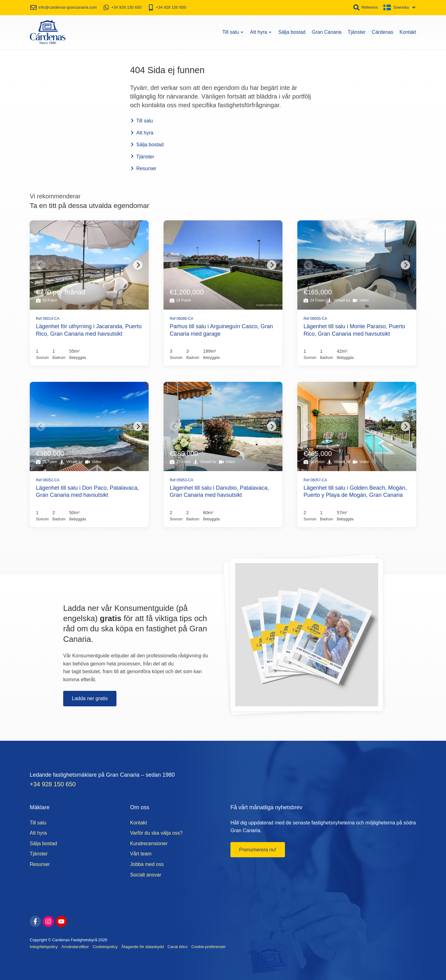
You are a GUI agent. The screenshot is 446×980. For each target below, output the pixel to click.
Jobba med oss (147, 863)
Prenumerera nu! (258, 849)
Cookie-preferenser (209, 946)
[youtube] (61, 920)
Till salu (233, 31)
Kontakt (408, 31)
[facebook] (35, 920)
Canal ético (178, 946)
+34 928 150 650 (53, 783)
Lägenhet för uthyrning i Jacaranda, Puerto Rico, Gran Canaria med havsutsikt (89, 329)
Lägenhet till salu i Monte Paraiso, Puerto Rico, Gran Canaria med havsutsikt (354, 329)
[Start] (48, 31)
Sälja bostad (292, 31)
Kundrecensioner (149, 843)
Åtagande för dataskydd (142, 946)
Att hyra (261, 31)
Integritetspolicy (44, 946)
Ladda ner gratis (90, 697)
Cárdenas (382, 31)
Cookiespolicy (105, 946)
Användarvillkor (75, 946)
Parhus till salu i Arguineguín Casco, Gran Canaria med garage (221, 329)
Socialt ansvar (146, 874)
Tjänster (357, 31)
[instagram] (48, 920)
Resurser (143, 167)
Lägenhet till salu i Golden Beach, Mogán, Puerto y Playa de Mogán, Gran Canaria (355, 490)
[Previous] (41, 264)
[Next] (138, 264)
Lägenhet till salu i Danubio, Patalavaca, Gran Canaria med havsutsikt (219, 490)
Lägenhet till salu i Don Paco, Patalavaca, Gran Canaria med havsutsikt (87, 490)
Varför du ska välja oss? (156, 832)
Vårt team (141, 853)
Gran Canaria (327, 31)
